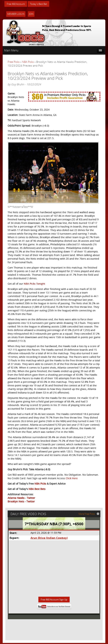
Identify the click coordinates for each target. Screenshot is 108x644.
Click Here (72, 479)
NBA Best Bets (37, 489)
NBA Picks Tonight (34, 284)
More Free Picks (89, 515)
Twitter (31, 498)
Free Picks (14, 62)
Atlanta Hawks (16, 498)
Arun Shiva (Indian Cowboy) (49, 539)
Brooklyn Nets (16, 502)
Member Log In (16, 14)
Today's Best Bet (41, 4)
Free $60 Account (17, 4)
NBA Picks (28, 62)
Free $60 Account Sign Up (54, 601)
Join (31, 14)
